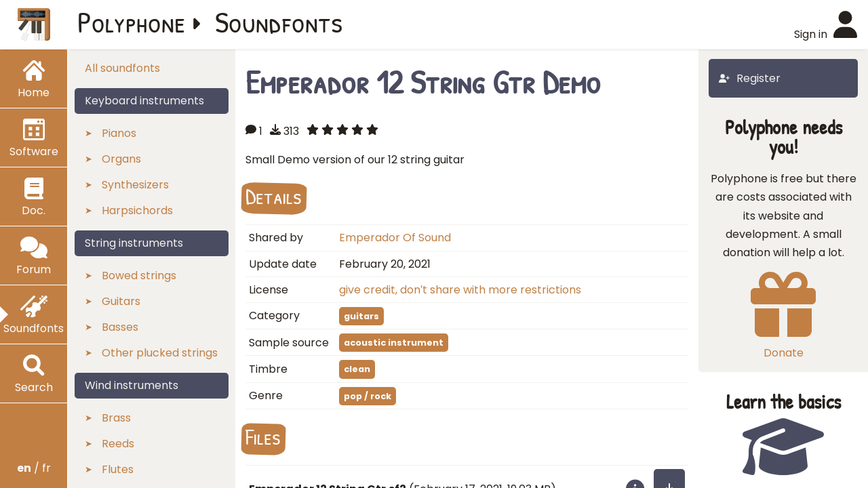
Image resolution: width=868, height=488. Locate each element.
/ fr (34, 468)
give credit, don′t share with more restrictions (460, 290)
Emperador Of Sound (395, 238)
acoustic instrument (394, 343)
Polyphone (132, 22)
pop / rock (368, 396)
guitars (361, 316)
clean (357, 369)
